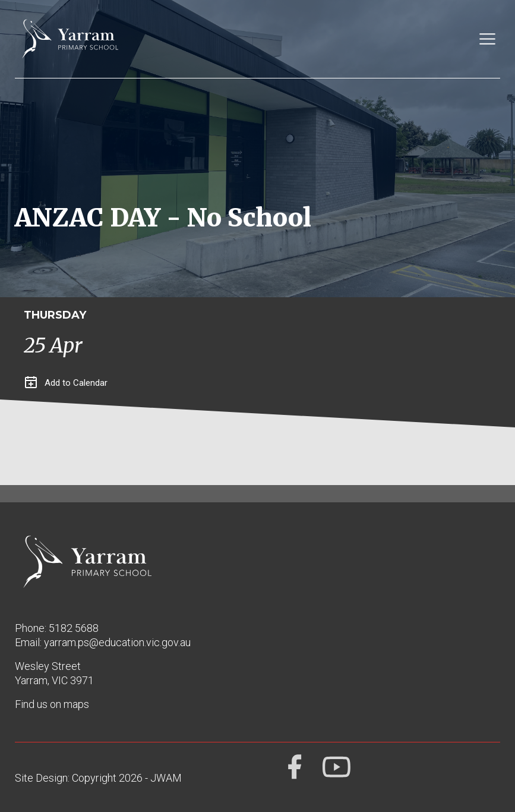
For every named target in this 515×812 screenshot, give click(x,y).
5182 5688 (74, 628)
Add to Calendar (66, 383)
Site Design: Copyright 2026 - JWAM (98, 778)
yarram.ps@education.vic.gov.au (117, 642)
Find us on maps (52, 704)
